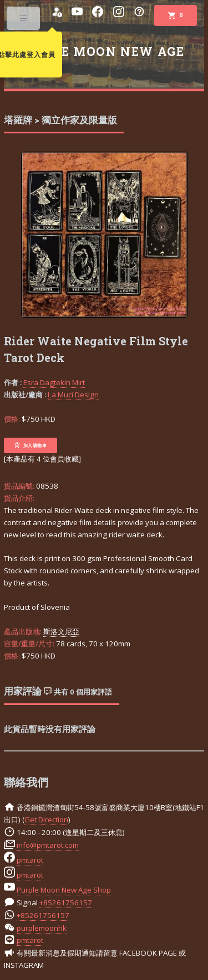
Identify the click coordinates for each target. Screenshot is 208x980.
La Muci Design (73, 395)
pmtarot (30, 860)
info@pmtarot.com (48, 845)
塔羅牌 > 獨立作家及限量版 (60, 120)
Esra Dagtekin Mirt (54, 382)
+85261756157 (66, 903)
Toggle (24, 21)
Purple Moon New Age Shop (64, 890)
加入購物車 (31, 445)
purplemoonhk (42, 928)
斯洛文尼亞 (61, 631)
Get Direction (46, 820)
